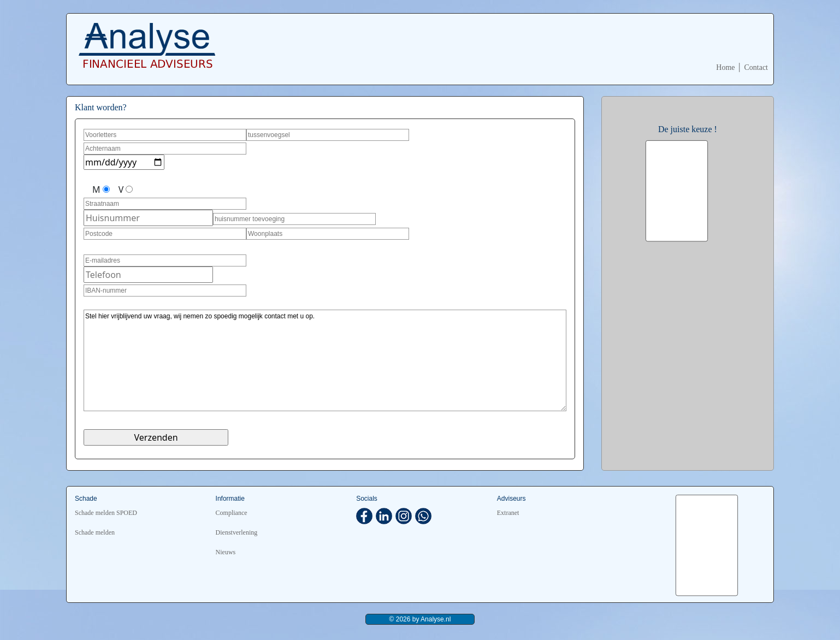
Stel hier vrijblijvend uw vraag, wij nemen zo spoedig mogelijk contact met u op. (325, 360)
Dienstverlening (237, 532)
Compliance (232, 513)
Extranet (508, 513)
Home (725, 67)
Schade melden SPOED (106, 513)
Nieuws (226, 552)
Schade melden (95, 532)
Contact (756, 67)
